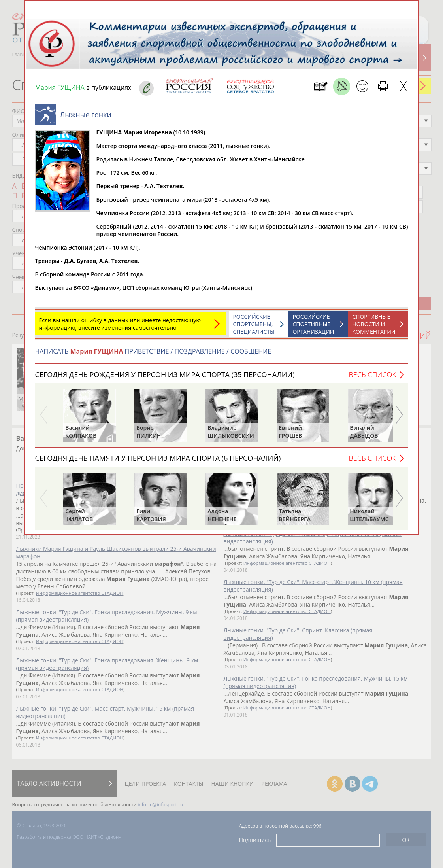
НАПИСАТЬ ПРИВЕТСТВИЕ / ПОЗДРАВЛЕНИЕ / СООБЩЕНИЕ (153, 355)
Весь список (372, 378)
